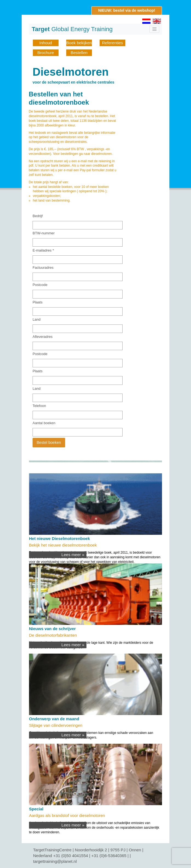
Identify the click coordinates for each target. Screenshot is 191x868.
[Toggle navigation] (154, 29)
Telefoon (39, 406)
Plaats (37, 302)
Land (37, 319)
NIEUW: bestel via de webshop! (127, 10)
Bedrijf (38, 216)
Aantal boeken (44, 423)
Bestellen (79, 53)
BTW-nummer (44, 233)
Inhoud (46, 43)
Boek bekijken (79, 43)
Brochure (46, 53)
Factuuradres (43, 268)
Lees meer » (73, 555)
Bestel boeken (49, 442)
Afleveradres (43, 337)
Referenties (113, 43)
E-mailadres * (43, 250)
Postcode (40, 285)
